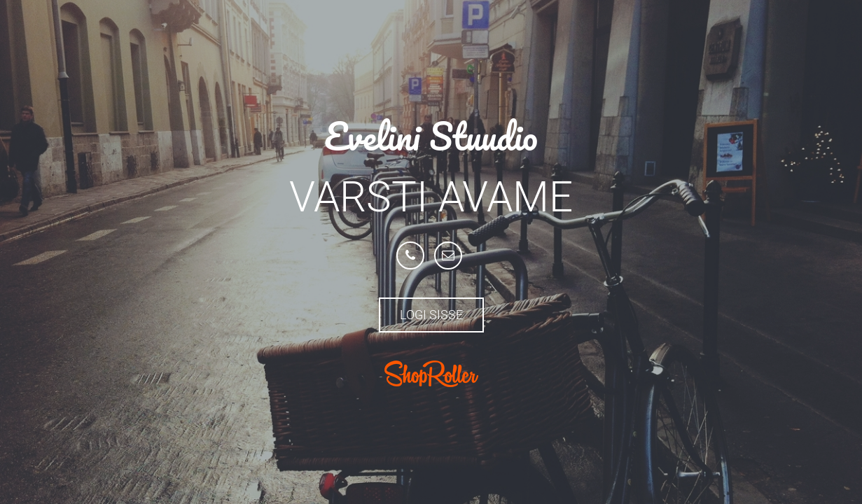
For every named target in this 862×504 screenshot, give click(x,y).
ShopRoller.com (431, 374)
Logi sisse (431, 315)
